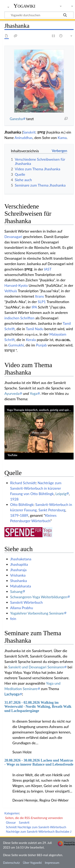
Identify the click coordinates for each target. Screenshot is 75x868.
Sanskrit (29, 132)
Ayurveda (12, 393)
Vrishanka (18, 575)
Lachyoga (12, 694)
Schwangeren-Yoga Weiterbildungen (39, 597)
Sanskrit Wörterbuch (26, 602)
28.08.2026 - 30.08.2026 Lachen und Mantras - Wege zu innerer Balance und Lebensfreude (39, 762)
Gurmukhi (16, 345)
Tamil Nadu (35, 329)
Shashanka (19, 581)
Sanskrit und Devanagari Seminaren (36, 667)
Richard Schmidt (23, 483)
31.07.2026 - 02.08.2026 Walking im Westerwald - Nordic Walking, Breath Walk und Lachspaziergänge (38, 707)
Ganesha (16, 119)
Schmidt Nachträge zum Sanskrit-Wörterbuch (36, 827)
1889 (24, 515)
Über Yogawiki (32, 863)
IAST (48, 269)
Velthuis (11, 291)
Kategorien (12, 813)
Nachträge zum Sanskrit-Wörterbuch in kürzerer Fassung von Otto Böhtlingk (36, 488)
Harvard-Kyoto (16, 285)
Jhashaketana (21, 559)
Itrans (39, 296)
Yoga (34, 393)
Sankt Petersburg (52, 510)
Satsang (16, 591)
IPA (34, 307)
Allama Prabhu (22, 608)
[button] (39, 432)
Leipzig (61, 494)
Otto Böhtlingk (22, 504)
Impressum (52, 863)
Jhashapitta (19, 564)
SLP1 (42, 302)
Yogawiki (24, 6)
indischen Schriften (19, 318)
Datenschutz (11, 863)
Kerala (31, 340)
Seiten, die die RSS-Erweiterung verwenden (34, 818)
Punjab (41, 345)
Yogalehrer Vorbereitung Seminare (37, 613)
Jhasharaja (18, 570)
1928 (14, 499)
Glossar (11, 822)
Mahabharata (21, 586)
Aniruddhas (24, 138)
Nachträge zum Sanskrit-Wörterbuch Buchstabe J (39, 831)
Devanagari (13, 237)
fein (13, 619)
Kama (62, 138)
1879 (14, 515)
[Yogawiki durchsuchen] (39, 15)
